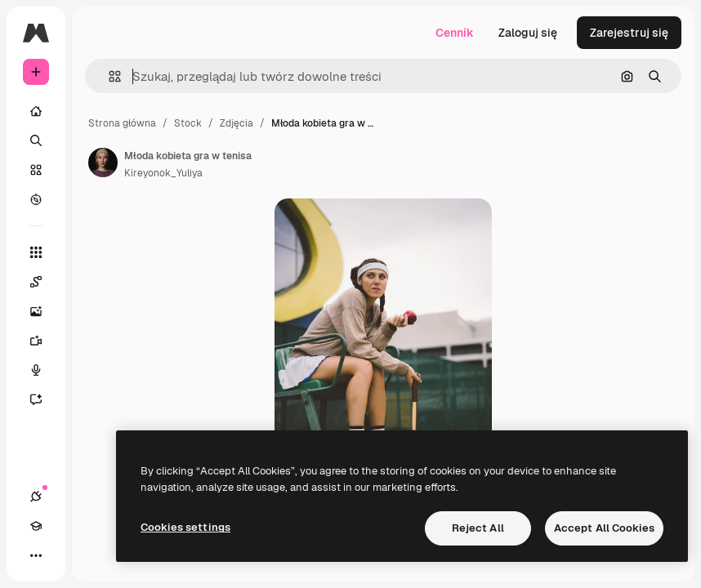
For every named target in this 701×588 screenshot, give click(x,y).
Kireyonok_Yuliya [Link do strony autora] (163, 173)
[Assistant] (44, 399)
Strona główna (122, 123)
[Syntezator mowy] (44, 370)
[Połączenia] (36, 497)
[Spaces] (44, 282)
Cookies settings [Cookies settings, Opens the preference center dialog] (185, 527)
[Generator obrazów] (44, 311)
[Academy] (36, 526)
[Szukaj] (36, 140)
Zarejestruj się (629, 33)
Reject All (478, 528)
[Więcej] (36, 555)
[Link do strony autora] (103, 163)
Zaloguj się (528, 33)
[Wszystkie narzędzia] (36, 252)
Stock (188, 123)
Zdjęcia (237, 123)
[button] (108, 76)
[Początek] (36, 111)
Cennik (455, 33)
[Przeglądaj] (36, 199)
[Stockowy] (36, 170)
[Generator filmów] (44, 341)
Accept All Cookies (604, 528)
